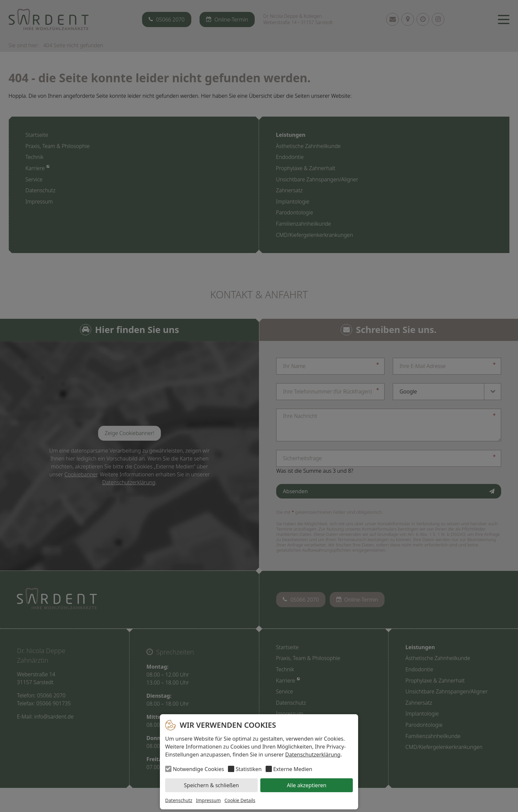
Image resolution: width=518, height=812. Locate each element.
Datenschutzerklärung (313, 755)
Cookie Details (240, 800)
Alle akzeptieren (307, 785)
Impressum (208, 800)
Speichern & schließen (211, 785)
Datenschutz (179, 800)
